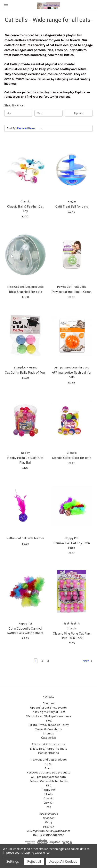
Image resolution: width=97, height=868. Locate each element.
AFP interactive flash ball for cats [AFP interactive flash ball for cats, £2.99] (72, 375)
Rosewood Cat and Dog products (48, 773)
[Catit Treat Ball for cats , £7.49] (72, 169)
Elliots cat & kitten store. (49, 744)
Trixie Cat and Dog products (48, 760)
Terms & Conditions (49, 729)
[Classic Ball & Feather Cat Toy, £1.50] (25, 169)
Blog (48, 721)
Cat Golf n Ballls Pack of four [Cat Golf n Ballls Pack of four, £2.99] (25, 373)
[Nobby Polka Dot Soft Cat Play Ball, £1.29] (25, 421)
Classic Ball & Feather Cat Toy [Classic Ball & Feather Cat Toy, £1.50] (25, 209)
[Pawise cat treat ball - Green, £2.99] (72, 255)
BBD (49, 785)
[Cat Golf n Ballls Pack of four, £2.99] (25, 335)
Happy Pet (48, 790)
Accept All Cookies (63, 861)
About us (49, 703)
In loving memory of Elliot (49, 712)
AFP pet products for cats (48, 777)
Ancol (48, 768)
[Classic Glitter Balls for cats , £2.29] (72, 421)
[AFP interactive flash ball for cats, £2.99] (72, 335)
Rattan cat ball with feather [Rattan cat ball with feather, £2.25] (25, 538)
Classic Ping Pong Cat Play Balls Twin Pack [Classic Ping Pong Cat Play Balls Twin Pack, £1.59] (72, 636)
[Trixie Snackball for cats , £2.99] (25, 255)
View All (48, 803)
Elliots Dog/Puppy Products (49, 749)
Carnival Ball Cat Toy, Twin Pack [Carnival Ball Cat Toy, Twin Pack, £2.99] (72, 545)
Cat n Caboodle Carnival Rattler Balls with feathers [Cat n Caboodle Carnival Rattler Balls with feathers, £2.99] (25, 631)
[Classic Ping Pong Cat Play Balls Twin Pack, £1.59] (72, 591)
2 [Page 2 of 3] (42, 661)
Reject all (34, 861)
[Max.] (48, 113)
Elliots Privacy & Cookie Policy (49, 725)
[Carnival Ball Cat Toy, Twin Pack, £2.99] (72, 506)
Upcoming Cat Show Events (48, 708)
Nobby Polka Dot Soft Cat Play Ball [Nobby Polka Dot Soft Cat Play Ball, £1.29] (25, 460)
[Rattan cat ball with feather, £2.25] (25, 506)
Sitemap (49, 734)
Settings (13, 861)
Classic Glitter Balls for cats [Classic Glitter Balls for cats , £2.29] (72, 458)
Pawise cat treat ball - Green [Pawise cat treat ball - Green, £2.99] (72, 292)
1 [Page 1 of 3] (36, 661)
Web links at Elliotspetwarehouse (49, 716)
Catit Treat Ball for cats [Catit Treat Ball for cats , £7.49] (72, 207)
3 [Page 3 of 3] (48, 661)
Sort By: (11, 128)
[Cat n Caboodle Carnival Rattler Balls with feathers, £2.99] (25, 591)
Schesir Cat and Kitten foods (49, 781)
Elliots (48, 794)
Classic (49, 798)
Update (79, 113)
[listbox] (30, 128)
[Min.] (18, 113)
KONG (49, 764)
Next (88, 661)
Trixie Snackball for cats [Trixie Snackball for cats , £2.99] (25, 292)
